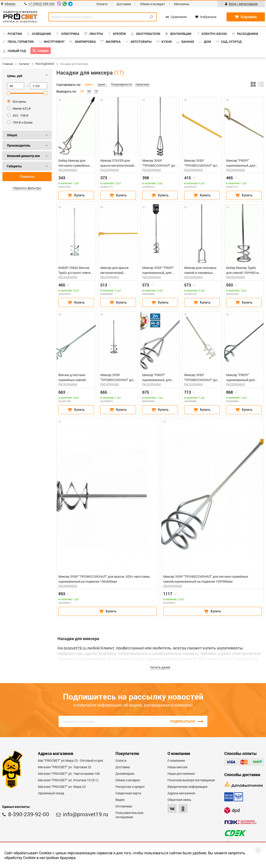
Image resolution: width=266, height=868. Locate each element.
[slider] (9, 93)
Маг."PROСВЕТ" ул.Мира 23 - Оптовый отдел (70, 760)
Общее (12, 135)
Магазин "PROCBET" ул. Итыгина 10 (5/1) (68, 780)
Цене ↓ (102, 84)
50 (89, 91)
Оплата (102, 4)
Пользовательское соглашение (129, 815)
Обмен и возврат (152, 4)
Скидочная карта (128, 793)
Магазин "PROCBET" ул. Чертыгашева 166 (69, 774)
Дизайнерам (125, 774)
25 (82, 91)
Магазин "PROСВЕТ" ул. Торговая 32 (65, 767)
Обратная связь (179, 800)
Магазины (182, 4)
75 (96, 91)
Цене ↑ (89, 84)
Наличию (142, 84)
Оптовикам (124, 806)
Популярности (121, 84)
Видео (120, 800)
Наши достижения (181, 774)
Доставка (124, 4)
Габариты (14, 166)
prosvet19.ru (75, 648)
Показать (27, 177)
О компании (176, 760)
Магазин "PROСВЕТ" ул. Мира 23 (62, 787)
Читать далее (160, 667)
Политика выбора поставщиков (191, 780)
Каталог (24, 64)
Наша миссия (177, 767)
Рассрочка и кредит (130, 787)
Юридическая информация (187, 787)
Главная (8, 64)
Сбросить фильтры (27, 188)
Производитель (19, 145)
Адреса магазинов (181, 793)
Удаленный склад (51, 793)
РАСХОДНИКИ (45, 64)
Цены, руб (15, 76)
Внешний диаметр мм (23, 156)
